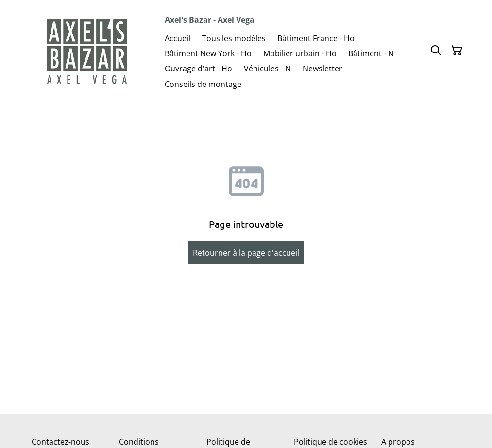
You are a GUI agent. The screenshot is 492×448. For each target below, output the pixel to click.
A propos (398, 442)
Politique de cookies (331, 442)
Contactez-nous (60, 442)
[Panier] (457, 51)
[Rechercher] (436, 51)
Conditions (139, 442)
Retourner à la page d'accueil (246, 253)
